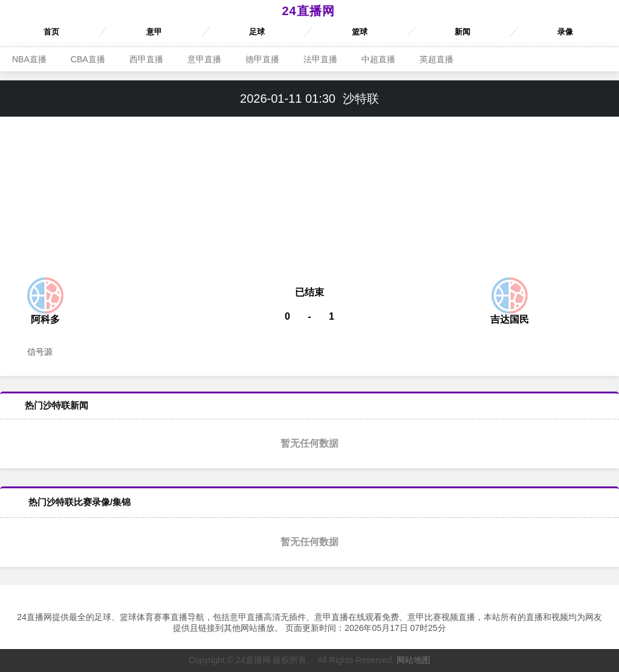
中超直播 (378, 59)
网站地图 (413, 660)
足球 (257, 32)
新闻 (462, 32)
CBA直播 (88, 59)
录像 (565, 32)
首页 (51, 32)
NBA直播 (29, 59)
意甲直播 (204, 59)
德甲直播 (262, 59)
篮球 (360, 32)
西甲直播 (146, 59)
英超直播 (436, 59)
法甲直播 (320, 59)
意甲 (154, 32)
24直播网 (308, 11)
